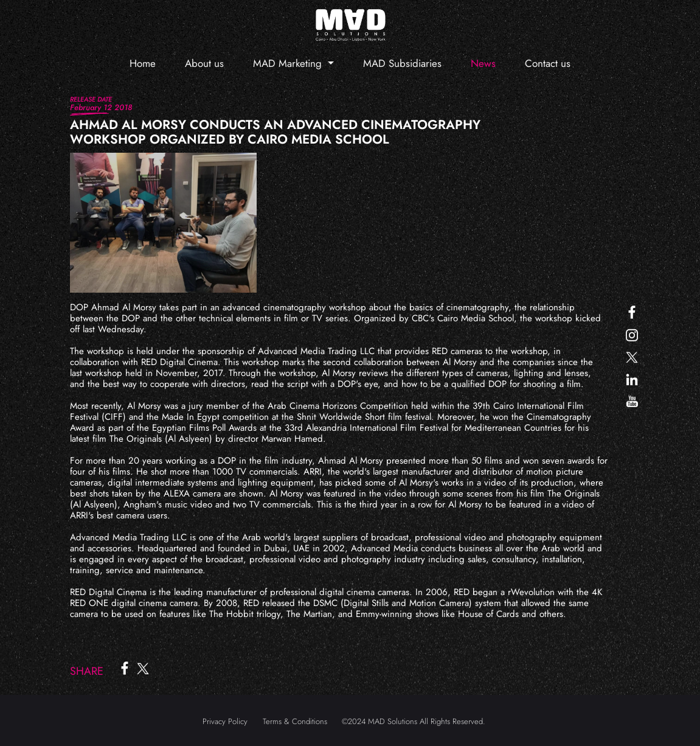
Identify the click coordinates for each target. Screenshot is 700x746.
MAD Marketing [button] (289, 63)
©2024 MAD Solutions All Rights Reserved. (414, 721)
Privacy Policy (225, 721)
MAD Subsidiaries (402, 63)
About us (204, 63)
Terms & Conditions (295, 721)
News (483, 63)
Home (143, 63)
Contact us (548, 63)
